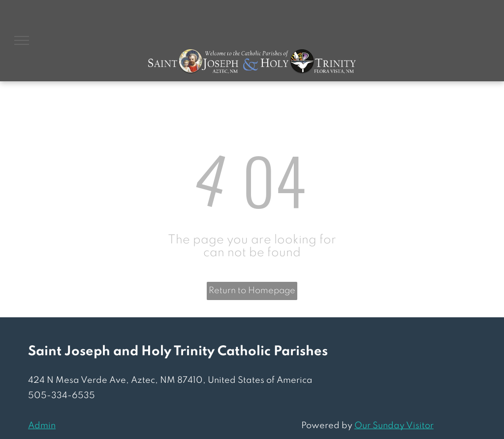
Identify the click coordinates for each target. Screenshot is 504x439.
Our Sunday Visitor (394, 426)
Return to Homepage (252, 291)
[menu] (22, 40)
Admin (42, 426)
